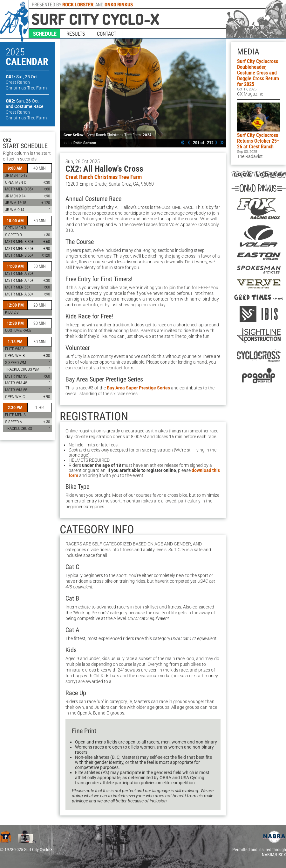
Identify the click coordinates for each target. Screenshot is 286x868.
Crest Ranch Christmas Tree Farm (104, 177)
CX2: (22, 101)
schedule (45, 34)
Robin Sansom (85, 143)
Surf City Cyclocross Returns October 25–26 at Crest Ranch (258, 141)
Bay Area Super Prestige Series (138, 388)
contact (107, 34)
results (76, 34)
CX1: (22, 77)
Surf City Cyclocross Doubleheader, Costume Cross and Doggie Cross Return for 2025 (258, 73)
